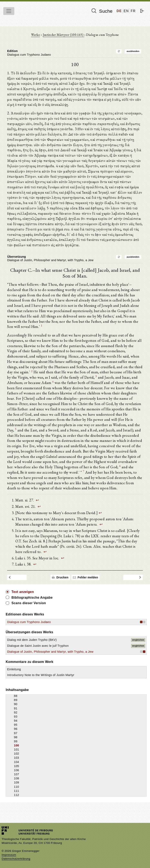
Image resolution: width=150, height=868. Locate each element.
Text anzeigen (23, 602)
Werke (35, 35)
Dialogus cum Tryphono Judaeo (29, 632)
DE (119, 11)
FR (133, 11)
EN (126, 11)
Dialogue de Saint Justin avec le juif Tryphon (38, 656)
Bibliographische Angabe (32, 608)
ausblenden (131, 51)
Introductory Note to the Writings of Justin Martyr (41, 686)
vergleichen (138, 650)
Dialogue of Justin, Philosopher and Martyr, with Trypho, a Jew (50, 662)
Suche (102, 11)
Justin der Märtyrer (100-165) (64, 35)
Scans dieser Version (29, 614)
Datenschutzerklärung (16, 859)
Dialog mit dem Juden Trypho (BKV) (32, 650)
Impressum (9, 855)
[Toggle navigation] (9, 11)
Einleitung (14, 680)
